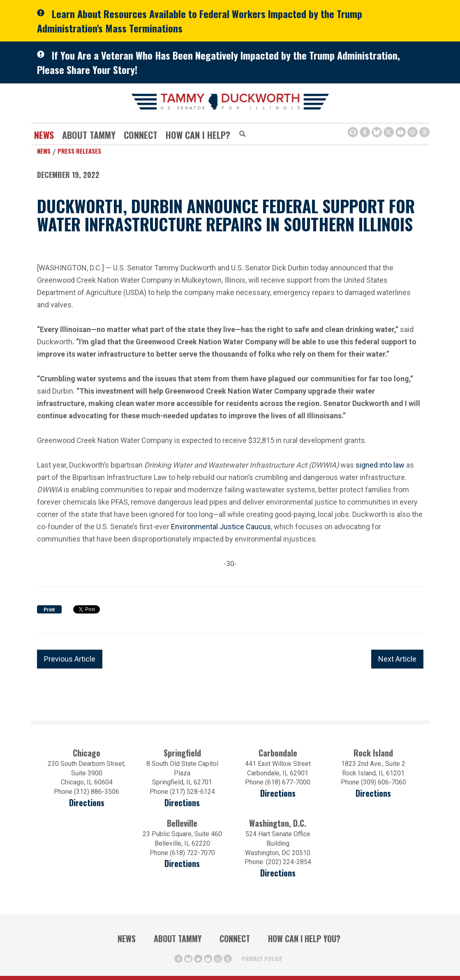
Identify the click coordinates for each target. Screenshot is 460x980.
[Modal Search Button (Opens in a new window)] (242, 134)
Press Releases (79, 151)
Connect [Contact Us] (141, 135)
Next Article (397, 659)
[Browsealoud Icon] (353, 132)
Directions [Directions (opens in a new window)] (87, 803)
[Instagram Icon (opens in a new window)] (413, 132)
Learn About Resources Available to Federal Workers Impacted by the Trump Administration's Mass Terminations (200, 21)
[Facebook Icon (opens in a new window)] (365, 132)
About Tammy (89, 135)
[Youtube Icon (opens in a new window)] (401, 132)
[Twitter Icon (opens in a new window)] (389, 132)
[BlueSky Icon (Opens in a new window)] (377, 132)
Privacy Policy (262, 958)
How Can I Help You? (304, 938)
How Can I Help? (198, 135)
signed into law (380, 465)
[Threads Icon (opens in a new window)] (424, 132)
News (44, 135)
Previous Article (70, 659)
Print (49, 610)
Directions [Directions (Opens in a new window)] (182, 864)
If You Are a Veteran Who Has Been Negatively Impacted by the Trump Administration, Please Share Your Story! (218, 62)
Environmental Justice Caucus (221, 527)
